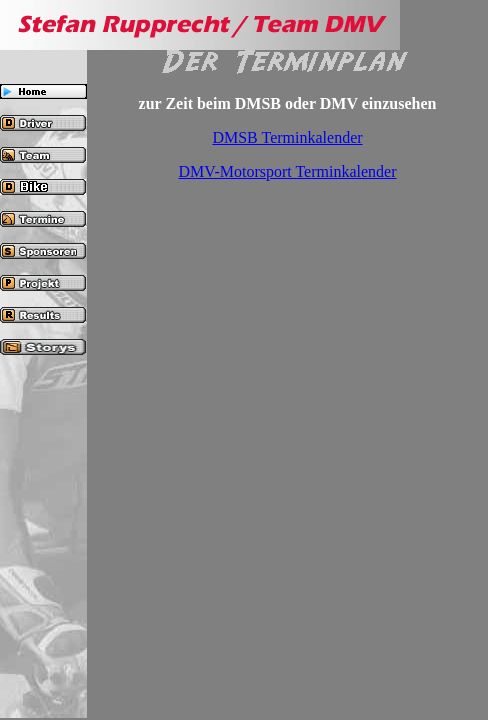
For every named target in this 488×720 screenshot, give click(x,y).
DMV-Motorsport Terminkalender (288, 171)
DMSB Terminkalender (287, 137)
